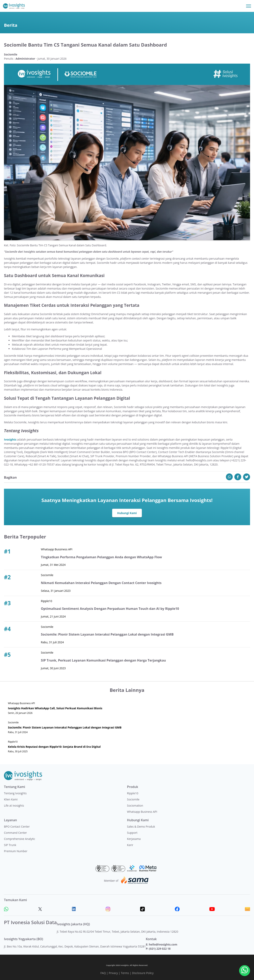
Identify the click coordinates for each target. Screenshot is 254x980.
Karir (130, 845)
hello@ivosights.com (163, 944)
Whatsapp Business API (142, 812)
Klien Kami (11, 799)
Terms (125, 973)
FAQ (103, 973)
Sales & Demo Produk (141, 827)
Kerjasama (134, 839)
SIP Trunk (10, 845)
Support (132, 833)
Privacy (113, 973)
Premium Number (16, 851)
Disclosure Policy (143, 973)
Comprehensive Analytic (20, 839)
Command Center (15, 833)
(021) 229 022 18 (160, 949)
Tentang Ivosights (15, 793)
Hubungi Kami (127, 513)
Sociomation (135, 806)
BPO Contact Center (17, 827)
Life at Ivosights (14, 806)
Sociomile (133, 799)
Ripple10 (133, 793)
